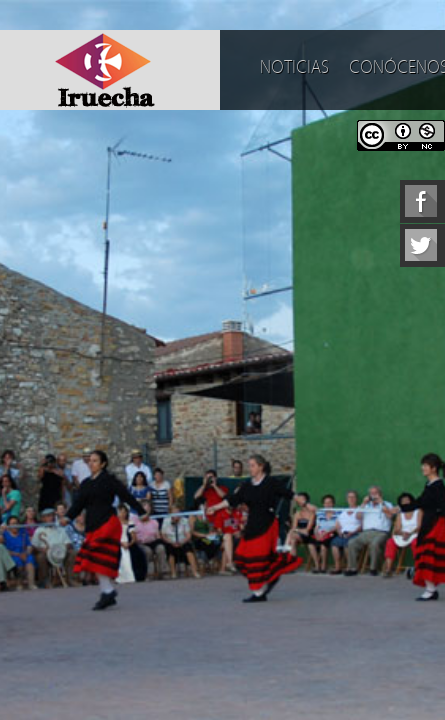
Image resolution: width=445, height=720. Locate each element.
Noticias (294, 67)
